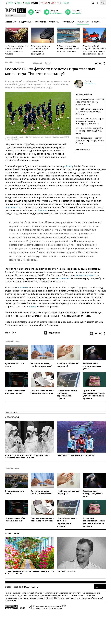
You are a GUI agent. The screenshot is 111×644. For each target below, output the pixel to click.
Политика (68, 22)
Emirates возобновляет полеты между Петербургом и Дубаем (90, 140)
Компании (40, 22)
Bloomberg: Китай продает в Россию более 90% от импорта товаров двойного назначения (94, 50)
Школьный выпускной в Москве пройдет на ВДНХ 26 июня (89, 131)
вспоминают (12, 207)
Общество (83, 22)
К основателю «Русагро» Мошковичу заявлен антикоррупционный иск (90, 121)
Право (95, 22)
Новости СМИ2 (12, 412)
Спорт (48, 63)
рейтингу (68, 166)
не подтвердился (85, 275)
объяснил (42, 210)
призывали (64, 278)
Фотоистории (12, 417)
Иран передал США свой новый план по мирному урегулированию (90, 102)
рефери (33, 307)
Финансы (54, 22)
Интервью (10, 22)
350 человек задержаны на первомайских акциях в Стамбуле (90, 111)
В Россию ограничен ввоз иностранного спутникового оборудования (40, 50)
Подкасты (25, 22)
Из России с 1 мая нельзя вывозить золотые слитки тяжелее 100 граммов (16, 50)
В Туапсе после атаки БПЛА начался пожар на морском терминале (68, 49)
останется (23, 287)
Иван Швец (90, 83)
